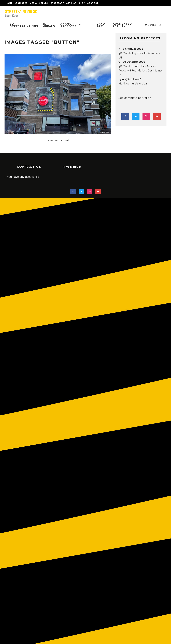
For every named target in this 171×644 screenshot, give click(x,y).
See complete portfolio (134, 98)
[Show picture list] (58, 140)
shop (82, 3)
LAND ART (101, 25)
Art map (71, 3)
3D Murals (49, 25)
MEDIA (33, 3)
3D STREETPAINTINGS (24, 25)
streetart (57, 3)
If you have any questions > (22, 177)
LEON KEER (21, 3)
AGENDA (44, 3)
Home (9, 3)
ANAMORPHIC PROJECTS (71, 25)
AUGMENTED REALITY (122, 25)
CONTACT (93, 3)
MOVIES (151, 25)
